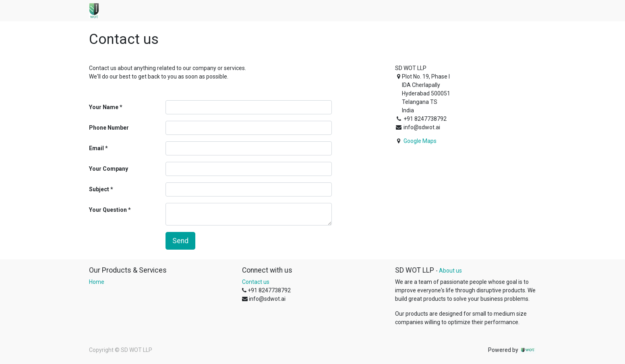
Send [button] (180, 241)
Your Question (108, 210)
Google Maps (420, 141)
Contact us (256, 282)
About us (450, 271)
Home (97, 282)
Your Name (104, 107)
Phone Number (109, 128)
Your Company (109, 169)
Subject (99, 189)
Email (96, 148)
